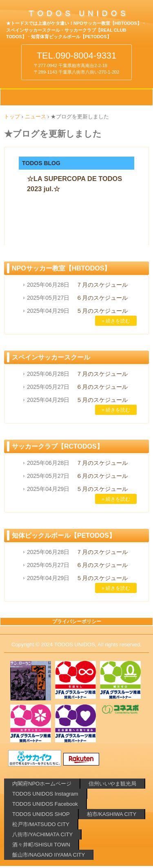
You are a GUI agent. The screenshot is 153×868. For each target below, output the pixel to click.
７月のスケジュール (102, 285)
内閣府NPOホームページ (42, 784)
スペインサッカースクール (51, 357)
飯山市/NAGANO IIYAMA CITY (49, 855)
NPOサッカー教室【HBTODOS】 (61, 268)
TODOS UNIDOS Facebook (45, 804)
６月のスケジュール (102, 298)
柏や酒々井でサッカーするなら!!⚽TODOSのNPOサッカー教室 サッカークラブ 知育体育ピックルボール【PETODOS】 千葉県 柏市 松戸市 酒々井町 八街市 (76, 16)
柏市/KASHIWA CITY (112, 814)
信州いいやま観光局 (112, 784)
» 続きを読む (116, 321)
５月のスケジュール (102, 311)
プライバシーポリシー (77, 622)
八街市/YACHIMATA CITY (42, 834)
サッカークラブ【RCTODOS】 (58, 446)
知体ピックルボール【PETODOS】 (64, 535)
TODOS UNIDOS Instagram (45, 794)
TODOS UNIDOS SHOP (41, 814)
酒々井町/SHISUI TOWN (41, 845)
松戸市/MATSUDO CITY (41, 824)
